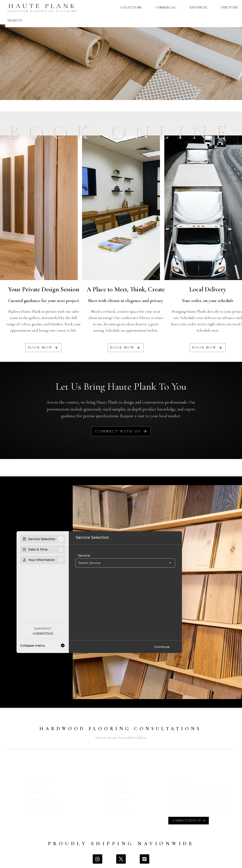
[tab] (116, 703)
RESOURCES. (199, 8)
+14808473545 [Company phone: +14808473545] (43, 634)
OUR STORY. (230, 8)
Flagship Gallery (40, 798)
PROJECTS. (15, 21)
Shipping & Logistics (120, 798)
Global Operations (42, 792)
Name (173, 802)
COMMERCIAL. (166, 8)
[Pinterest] (144, 859)
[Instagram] (97, 859)
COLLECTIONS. (131, 8)
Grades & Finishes (118, 792)
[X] (121, 859)
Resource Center (117, 810)
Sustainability (115, 804)
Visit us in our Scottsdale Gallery (121, 738)
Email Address (180, 784)
